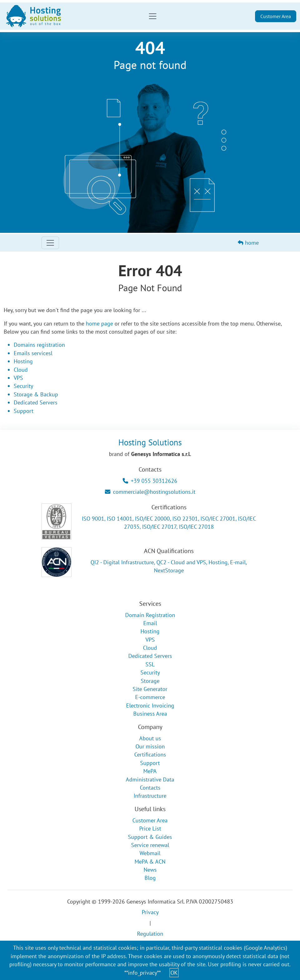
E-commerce (150, 697)
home (248, 243)
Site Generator (150, 689)
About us (150, 738)
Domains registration (39, 345)
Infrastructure (150, 796)
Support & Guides (150, 837)
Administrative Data (150, 779)
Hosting (23, 361)
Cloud (21, 370)
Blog (150, 878)
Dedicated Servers (36, 402)
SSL (150, 664)
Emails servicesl (33, 353)
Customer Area (276, 16)
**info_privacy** (143, 973)
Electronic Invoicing (150, 706)
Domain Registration (150, 615)
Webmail (150, 853)
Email (150, 623)
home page (99, 323)
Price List (150, 828)
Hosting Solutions (150, 442)
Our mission (150, 746)
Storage (150, 681)
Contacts (150, 788)
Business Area (150, 714)
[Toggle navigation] (153, 16)
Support (24, 411)
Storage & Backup (36, 394)
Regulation (150, 934)
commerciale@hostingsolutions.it (150, 492)
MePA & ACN (150, 862)
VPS (18, 378)
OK (174, 973)
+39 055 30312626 (150, 481)
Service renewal (150, 845)
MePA (150, 771)
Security (23, 386)
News (150, 870)
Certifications (150, 755)
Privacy (150, 912)
